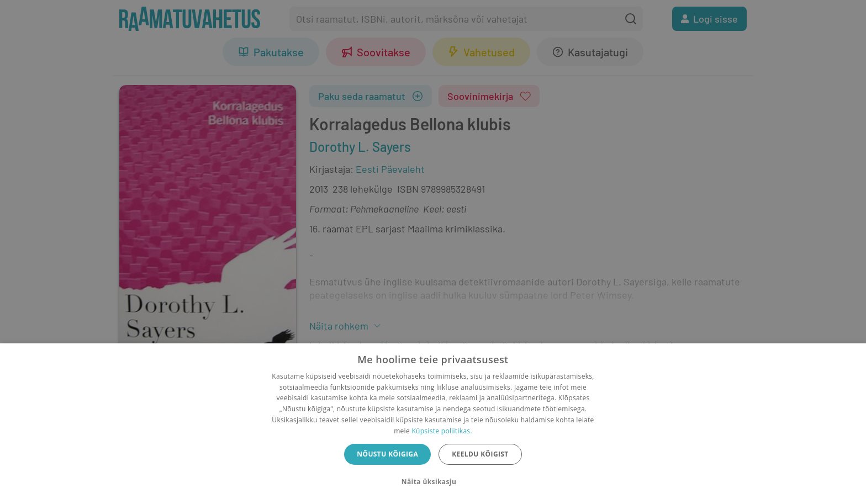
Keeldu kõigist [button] (480, 454)
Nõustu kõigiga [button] (387, 454)
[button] (433, 482)
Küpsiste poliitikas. (442, 431)
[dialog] (433, 424)
